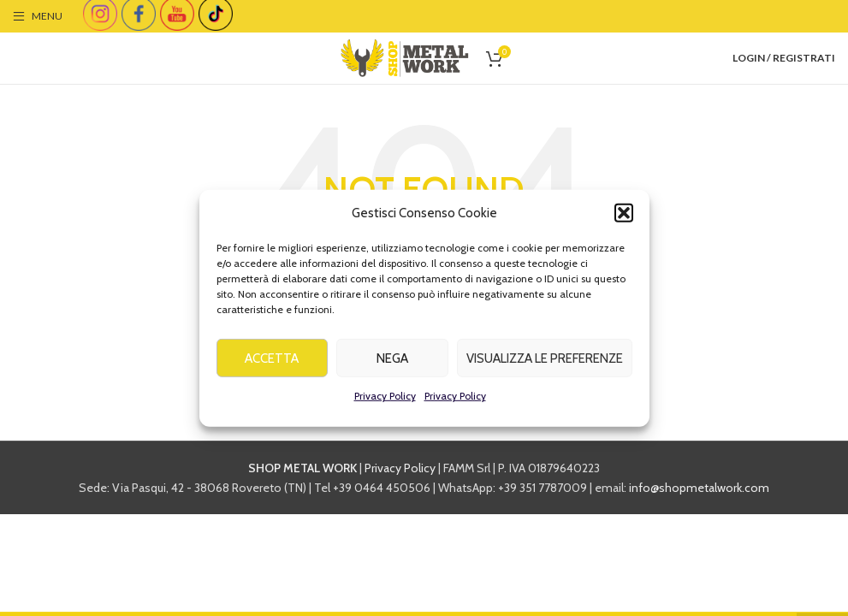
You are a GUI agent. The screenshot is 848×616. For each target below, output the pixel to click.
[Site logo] (405, 56)
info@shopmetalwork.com (699, 488)
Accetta (272, 364)
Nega (392, 364)
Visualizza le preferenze (545, 364)
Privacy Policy (385, 401)
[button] (624, 218)
